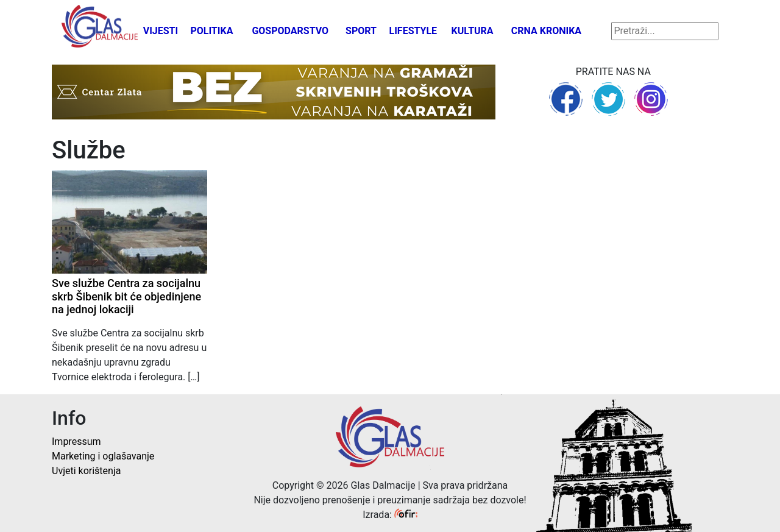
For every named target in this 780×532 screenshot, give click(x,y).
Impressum (76, 442)
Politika (211, 31)
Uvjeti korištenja (86, 471)
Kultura (473, 31)
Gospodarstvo (290, 31)
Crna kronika (546, 31)
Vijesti (161, 31)
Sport (361, 31)
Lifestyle (413, 31)
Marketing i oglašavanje (103, 456)
